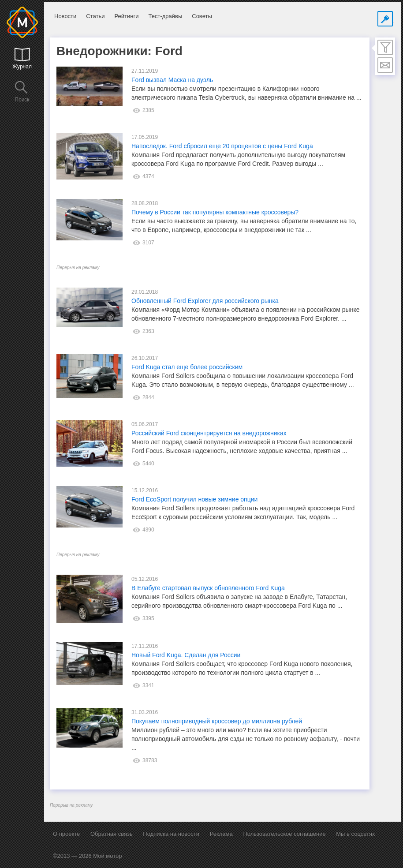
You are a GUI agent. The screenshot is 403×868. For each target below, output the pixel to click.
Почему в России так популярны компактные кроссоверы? (215, 212)
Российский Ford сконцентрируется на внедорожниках (209, 433)
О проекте (66, 834)
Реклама (221, 834)
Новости (65, 16)
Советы (202, 16)
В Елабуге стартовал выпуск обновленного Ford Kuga (208, 588)
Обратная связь (112, 834)
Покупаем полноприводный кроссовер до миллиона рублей (217, 721)
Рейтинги (126, 16)
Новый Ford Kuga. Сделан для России (186, 655)
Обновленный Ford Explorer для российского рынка (205, 301)
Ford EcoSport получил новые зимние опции (194, 499)
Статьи (95, 16)
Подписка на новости (171, 834)
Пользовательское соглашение (284, 834)
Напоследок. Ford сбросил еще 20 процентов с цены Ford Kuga (222, 146)
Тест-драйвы (165, 16)
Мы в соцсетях (355, 834)
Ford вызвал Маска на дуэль (172, 80)
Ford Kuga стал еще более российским (187, 367)
